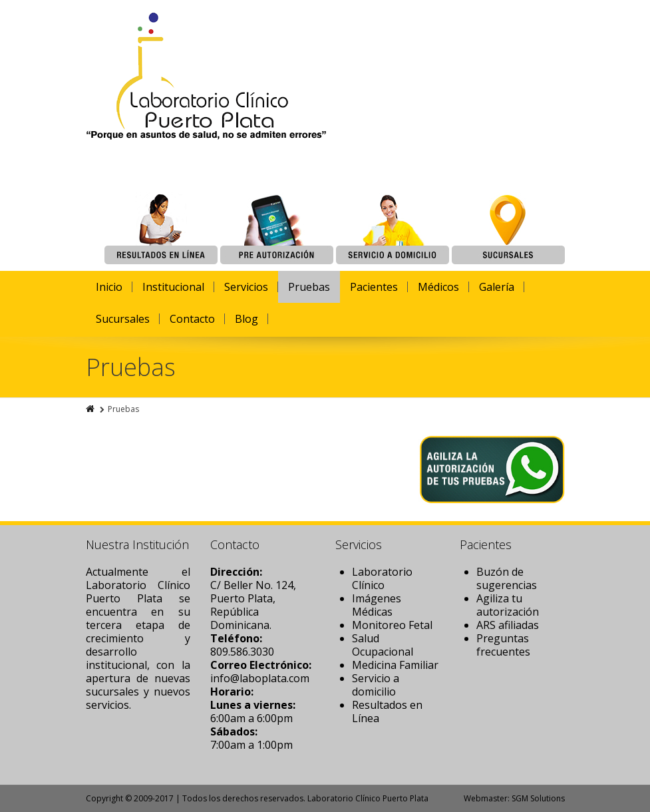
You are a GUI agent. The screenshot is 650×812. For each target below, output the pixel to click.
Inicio (109, 287)
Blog (246, 319)
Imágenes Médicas (377, 605)
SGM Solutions (538, 798)
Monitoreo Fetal (392, 625)
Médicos (438, 287)
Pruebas (309, 287)
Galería (497, 287)
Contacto (192, 319)
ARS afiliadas (508, 625)
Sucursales (123, 319)
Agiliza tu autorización (508, 605)
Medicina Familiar (395, 665)
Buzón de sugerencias (507, 578)
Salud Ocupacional (383, 645)
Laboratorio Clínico (382, 578)
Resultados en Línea (387, 711)
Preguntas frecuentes (503, 645)
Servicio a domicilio (376, 685)
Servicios (246, 287)
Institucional (173, 287)
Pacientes (374, 287)
